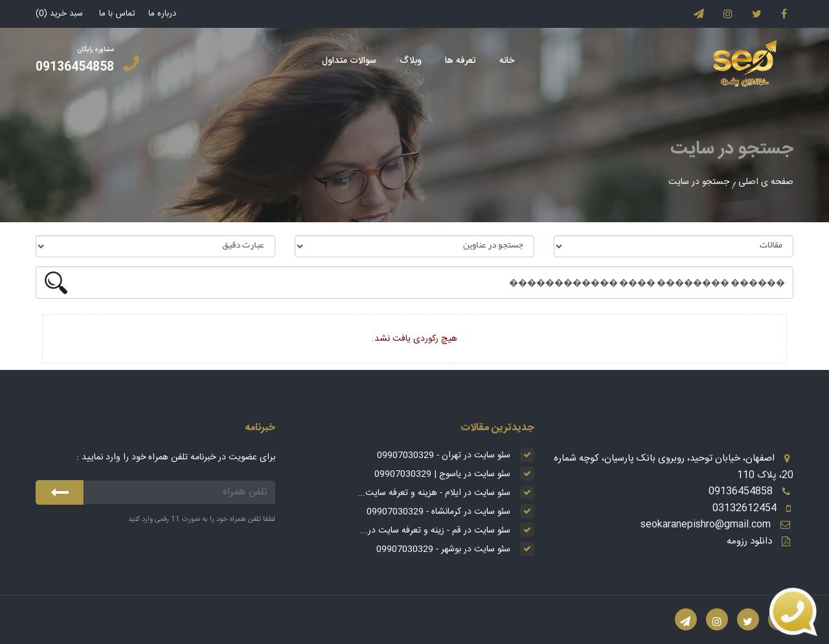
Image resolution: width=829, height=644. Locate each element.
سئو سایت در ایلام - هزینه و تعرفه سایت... (434, 493)
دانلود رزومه (749, 541)
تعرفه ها (460, 61)
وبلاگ (411, 61)
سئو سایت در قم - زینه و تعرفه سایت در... (435, 531)
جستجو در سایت (699, 182)
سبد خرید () (59, 14)
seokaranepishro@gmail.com (706, 524)
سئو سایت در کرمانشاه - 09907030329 (438, 512)
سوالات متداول (349, 61)
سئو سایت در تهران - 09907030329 (444, 455)
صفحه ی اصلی (766, 182)
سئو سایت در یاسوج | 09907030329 (442, 474)
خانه (507, 61)
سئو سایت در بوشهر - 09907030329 (443, 549)
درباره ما (162, 14)
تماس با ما (117, 14)
